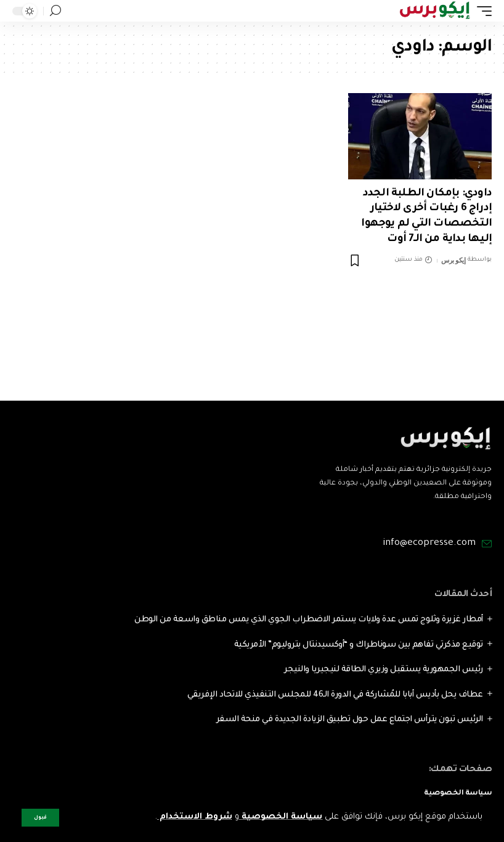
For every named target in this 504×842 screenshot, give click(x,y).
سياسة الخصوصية (281, 817)
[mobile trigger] (481, 11)
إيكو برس (453, 260)
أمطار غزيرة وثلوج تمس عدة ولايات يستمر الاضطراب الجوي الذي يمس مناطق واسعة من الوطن (309, 620)
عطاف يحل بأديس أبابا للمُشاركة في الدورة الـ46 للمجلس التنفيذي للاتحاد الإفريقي (335, 695)
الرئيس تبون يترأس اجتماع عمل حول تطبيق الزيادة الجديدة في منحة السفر (350, 720)
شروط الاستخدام (195, 817)
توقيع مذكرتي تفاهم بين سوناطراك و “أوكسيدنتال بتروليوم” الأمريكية (359, 645)
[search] (55, 11)
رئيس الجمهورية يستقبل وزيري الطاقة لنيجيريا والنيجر (384, 670)
